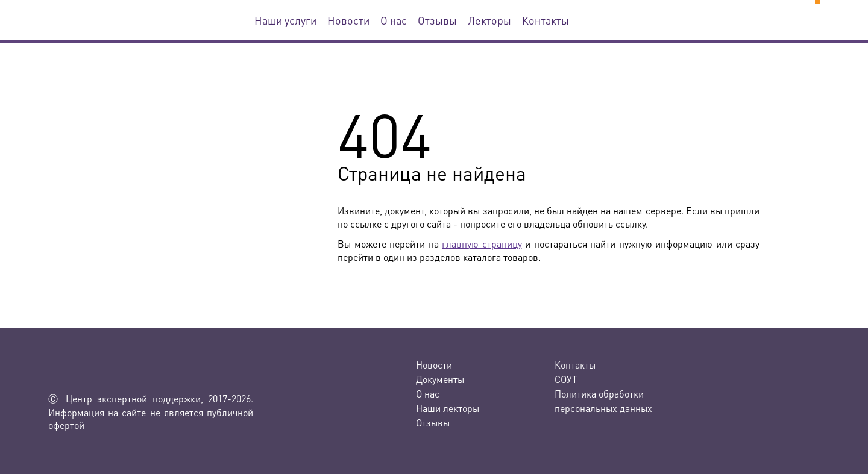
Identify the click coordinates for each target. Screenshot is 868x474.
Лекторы (489, 20)
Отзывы (437, 20)
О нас (394, 20)
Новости (348, 20)
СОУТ (566, 379)
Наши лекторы (448, 408)
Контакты (546, 20)
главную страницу (482, 244)
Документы (440, 379)
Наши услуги (285, 20)
